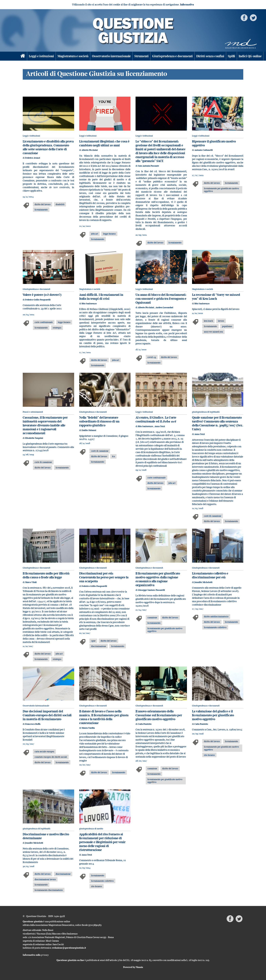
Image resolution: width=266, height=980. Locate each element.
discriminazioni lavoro (45, 879)
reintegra (57, 328)
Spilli (231, 56)
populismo (227, 326)
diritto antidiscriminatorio (216, 616)
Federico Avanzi (33, 158)
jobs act (95, 234)
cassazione (152, 617)
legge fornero (109, 234)
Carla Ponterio (145, 724)
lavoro (221, 321)
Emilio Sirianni (89, 430)
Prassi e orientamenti (33, 412)
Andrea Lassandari (164, 307)
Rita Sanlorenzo (89, 304)
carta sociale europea (44, 751)
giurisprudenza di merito (91, 829)
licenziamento (41, 210)
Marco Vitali (31, 582)
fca (113, 456)
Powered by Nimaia (133, 967)
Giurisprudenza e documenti (172, 56)
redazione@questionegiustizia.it (69, 948)
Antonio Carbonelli (204, 150)
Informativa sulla (36, 955)
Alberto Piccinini (90, 150)
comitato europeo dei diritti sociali (51, 757)
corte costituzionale (44, 322)
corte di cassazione (43, 462)
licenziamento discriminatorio (49, 890)
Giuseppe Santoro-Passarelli (151, 590)
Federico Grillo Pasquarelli (38, 300)
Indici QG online (250, 56)
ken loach (208, 321)
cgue (93, 641)
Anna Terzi (160, 426)
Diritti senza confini (210, 56)
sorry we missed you (213, 332)
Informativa (187, 5)
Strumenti (141, 56)
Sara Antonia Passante (148, 166)
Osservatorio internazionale (111, 56)
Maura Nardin (88, 728)
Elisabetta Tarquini (34, 438)
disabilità (60, 204)
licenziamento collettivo (215, 627)
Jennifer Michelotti (203, 582)
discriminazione (99, 646)
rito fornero (209, 755)
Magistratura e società (73, 56)
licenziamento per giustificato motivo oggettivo (221, 190)
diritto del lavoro (43, 204)
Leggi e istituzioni (41, 56)
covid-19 (152, 357)
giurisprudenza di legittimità (206, 412)
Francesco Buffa (33, 724)
